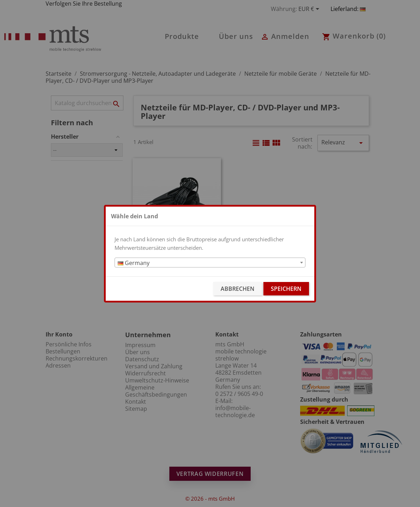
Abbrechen (238, 289)
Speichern (286, 289)
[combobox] (210, 263)
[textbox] (210, 263)
